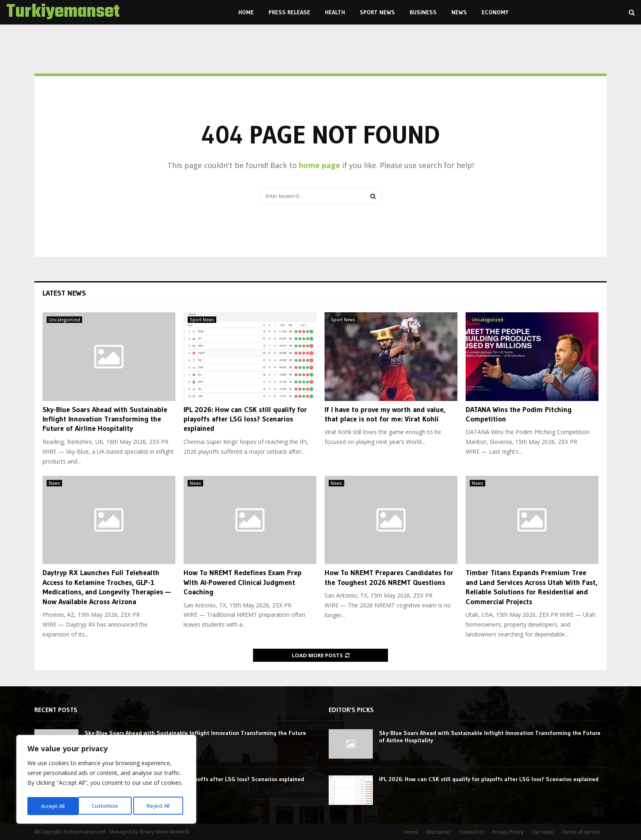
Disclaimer (438, 832)
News (459, 12)
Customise (54, 806)
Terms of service (581, 832)
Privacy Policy (508, 832)
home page (319, 165)
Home (246, 12)
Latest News (64, 293)
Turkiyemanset (63, 12)
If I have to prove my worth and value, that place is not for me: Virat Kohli (385, 414)
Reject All (107, 806)
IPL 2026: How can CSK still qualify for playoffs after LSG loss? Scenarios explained (245, 419)
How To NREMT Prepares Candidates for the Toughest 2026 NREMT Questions (389, 577)
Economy (495, 12)
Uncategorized (64, 320)
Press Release (289, 12)
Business (423, 12)
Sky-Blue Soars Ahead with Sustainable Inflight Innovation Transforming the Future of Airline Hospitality (105, 419)
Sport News (377, 12)
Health (335, 12)
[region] (106, 781)
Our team (542, 832)
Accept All (160, 806)
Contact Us (471, 832)
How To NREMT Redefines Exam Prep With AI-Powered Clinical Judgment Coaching (243, 582)
